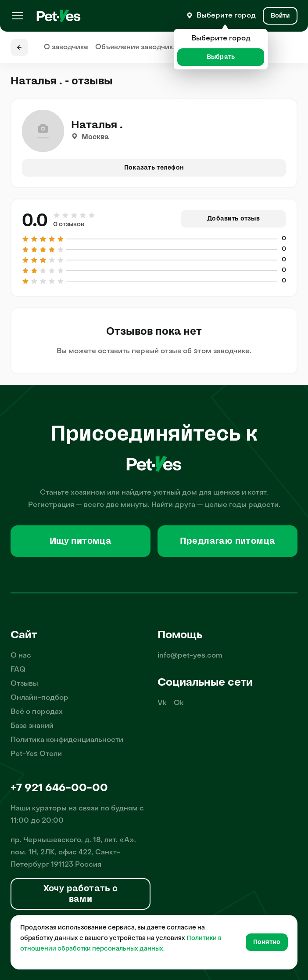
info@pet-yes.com (190, 656)
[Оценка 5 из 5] (91, 215)
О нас (21, 656)
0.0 (35, 221)
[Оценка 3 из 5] (74, 215)
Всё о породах (37, 712)
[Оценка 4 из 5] (83, 215)
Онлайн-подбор (39, 698)
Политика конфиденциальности (67, 740)
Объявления (136, 47)
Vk (162, 703)
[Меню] (18, 16)
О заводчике (66, 47)
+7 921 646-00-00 (59, 788)
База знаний (32, 726)
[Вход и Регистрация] (280, 16)
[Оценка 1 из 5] (57, 215)
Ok (179, 703)
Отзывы (24, 684)
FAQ (18, 670)
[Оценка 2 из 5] (65, 215)
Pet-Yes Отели (36, 754)
